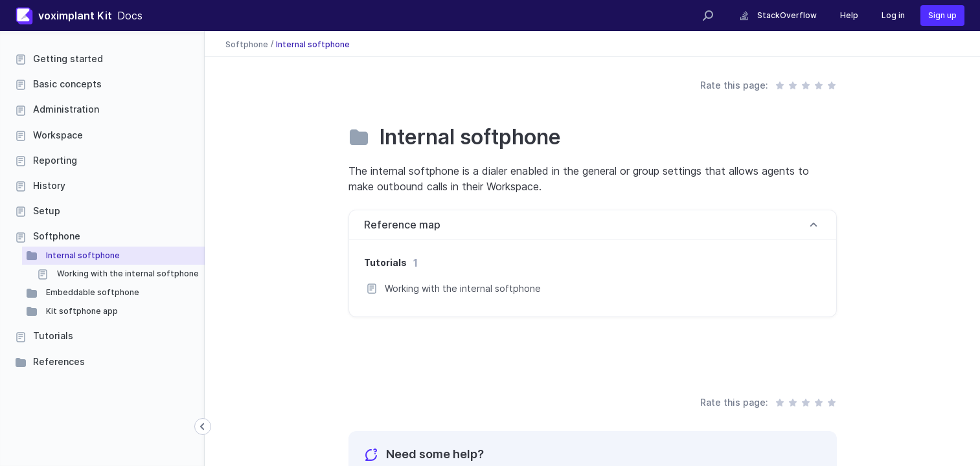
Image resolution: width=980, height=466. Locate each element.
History (49, 185)
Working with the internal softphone (127, 273)
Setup (47, 211)
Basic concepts (67, 84)
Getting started (68, 59)
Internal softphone (82, 255)
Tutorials (53, 336)
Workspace (58, 135)
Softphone (57, 236)
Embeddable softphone (92, 292)
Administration (66, 109)
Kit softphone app (81, 311)
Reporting (55, 160)
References (59, 361)
